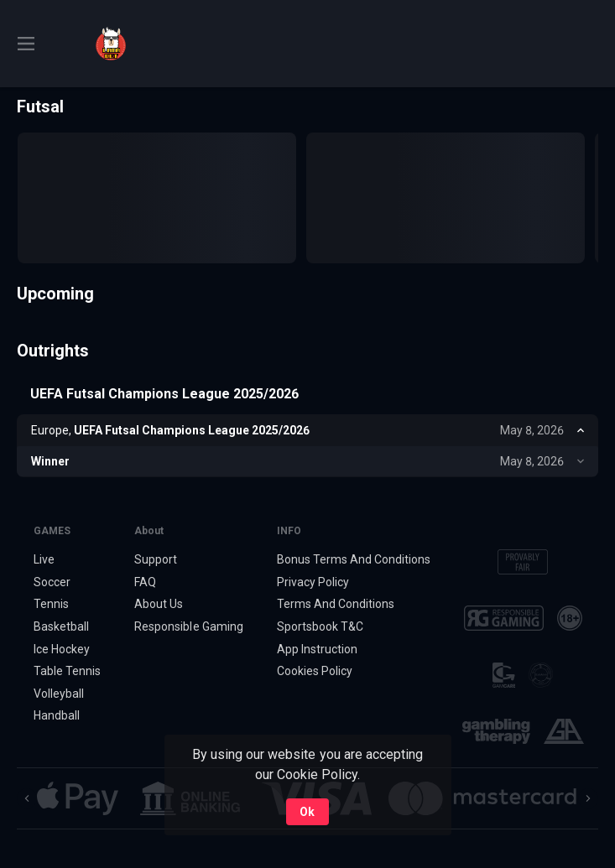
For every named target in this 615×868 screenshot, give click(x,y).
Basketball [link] (61, 626)
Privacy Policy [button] (313, 582)
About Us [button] (159, 604)
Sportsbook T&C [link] (320, 626)
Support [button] (156, 559)
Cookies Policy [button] (315, 671)
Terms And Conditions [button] (336, 604)
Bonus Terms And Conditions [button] (354, 559)
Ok (307, 812)
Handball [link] (57, 715)
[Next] (588, 798)
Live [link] (44, 559)
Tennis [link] (51, 604)
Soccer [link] (52, 582)
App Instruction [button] (317, 649)
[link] (111, 44)
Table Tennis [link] (67, 671)
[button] (78, 798)
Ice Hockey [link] (62, 649)
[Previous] (27, 798)
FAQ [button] (145, 582)
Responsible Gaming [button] (188, 626)
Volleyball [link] (59, 694)
